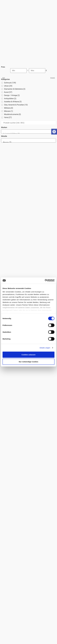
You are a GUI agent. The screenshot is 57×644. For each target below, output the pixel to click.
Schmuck (10, 58)
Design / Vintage (12, 71)
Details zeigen (45, 348)
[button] (54, 132)
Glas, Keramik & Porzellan (16, 81)
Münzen (9, 87)
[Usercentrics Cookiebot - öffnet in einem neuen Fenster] (45, 281)
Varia (8, 93)
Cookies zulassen (28, 355)
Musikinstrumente (12, 90)
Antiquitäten (10, 74)
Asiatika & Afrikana (13, 77)
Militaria (9, 84)
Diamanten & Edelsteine (15, 65)
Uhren (8, 62)
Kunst (8, 68)
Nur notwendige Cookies (28, 362)
